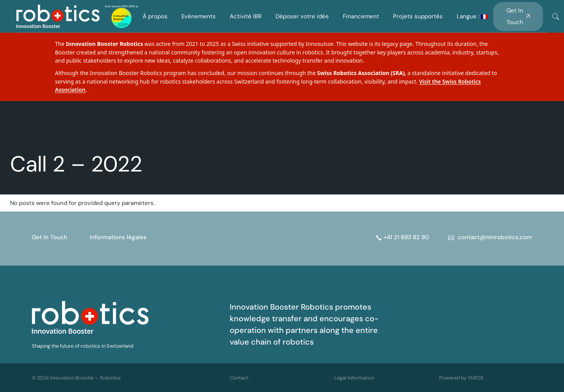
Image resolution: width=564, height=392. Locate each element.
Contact (239, 378)
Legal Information (354, 378)
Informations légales (118, 237)
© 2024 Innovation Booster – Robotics (76, 378)
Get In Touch (50, 237)
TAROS (476, 378)
